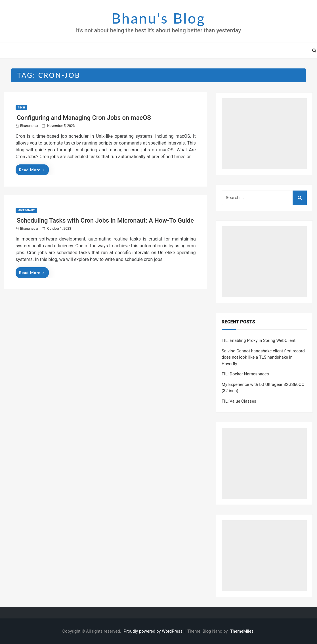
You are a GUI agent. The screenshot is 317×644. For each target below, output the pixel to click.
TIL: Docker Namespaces (245, 374)
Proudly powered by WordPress (154, 631)
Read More (32, 170)
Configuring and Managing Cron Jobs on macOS (84, 118)
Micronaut (26, 210)
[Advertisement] (264, 134)
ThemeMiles (242, 631)
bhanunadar (29, 126)
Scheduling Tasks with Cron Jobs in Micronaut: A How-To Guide (105, 220)
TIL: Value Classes (239, 401)
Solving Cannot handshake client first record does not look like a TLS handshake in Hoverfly (263, 357)
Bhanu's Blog (158, 18)
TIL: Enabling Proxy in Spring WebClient (259, 340)
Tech (21, 108)
